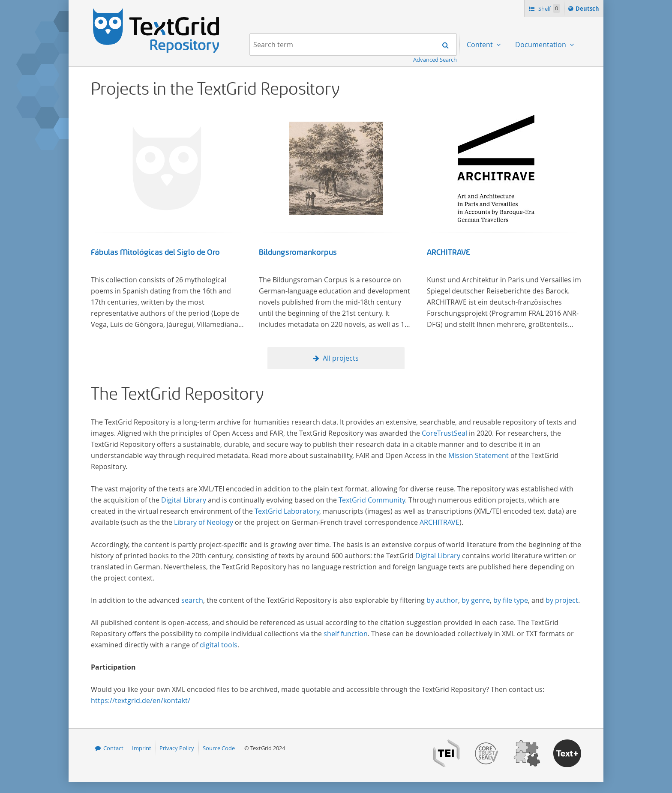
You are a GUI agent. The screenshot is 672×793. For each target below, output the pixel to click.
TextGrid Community (372, 500)
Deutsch (588, 10)
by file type (511, 600)
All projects (341, 358)
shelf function (346, 634)
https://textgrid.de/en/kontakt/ (141, 700)
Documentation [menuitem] (541, 45)
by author (442, 600)
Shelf (548, 8)
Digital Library (184, 500)
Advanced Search (435, 60)
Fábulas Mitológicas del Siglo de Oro (155, 252)
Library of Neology (204, 522)
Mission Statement (478, 455)
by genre (476, 600)
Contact (113, 748)
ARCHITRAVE (448, 252)
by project (562, 600)
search (192, 600)
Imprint (142, 748)
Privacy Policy (177, 748)
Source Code (219, 748)
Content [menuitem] (481, 45)
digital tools (219, 645)
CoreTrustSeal (444, 433)
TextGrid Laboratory (287, 511)
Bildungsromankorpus (298, 252)
